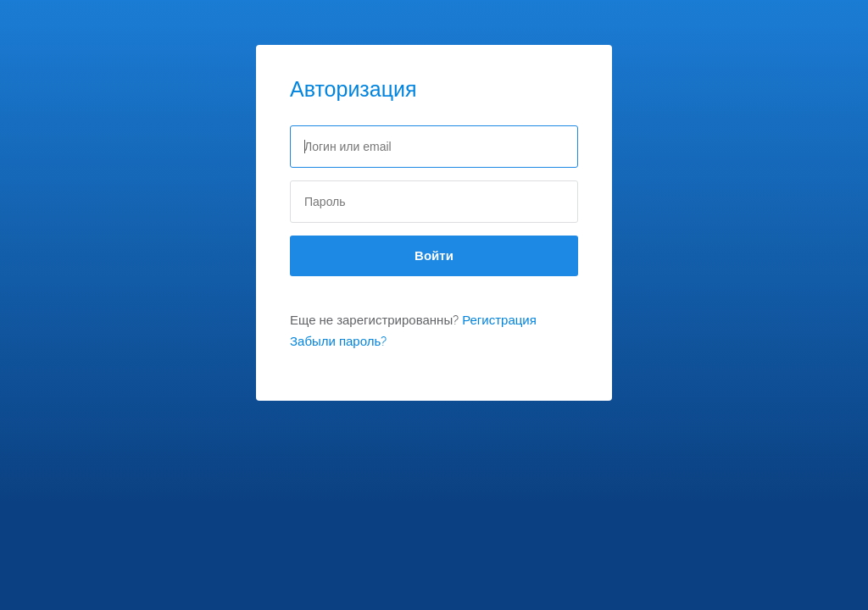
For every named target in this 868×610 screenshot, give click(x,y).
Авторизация (353, 89)
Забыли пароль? (338, 341)
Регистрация (499, 320)
